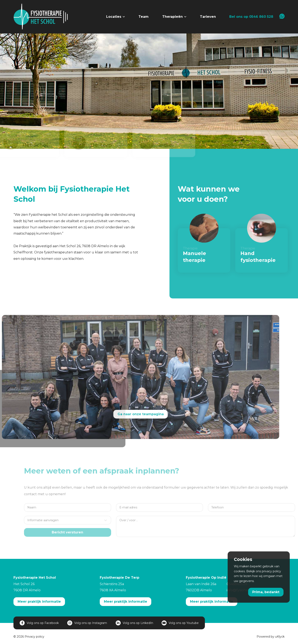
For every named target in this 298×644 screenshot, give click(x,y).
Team (144, 17)
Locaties (114, 17)
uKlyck (280, 637)
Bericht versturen (74, 532)
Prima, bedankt (266, 592)
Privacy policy (34, 637)
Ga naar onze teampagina (132, 414)
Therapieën (172, 17)
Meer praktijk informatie (39, 602)
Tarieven (208, 17)
